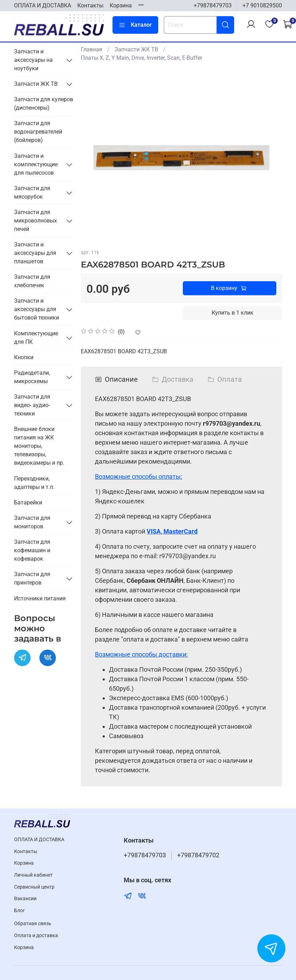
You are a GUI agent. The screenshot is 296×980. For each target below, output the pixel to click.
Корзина (121, 5)
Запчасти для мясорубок (32, 192)
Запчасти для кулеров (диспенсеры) (44, 104)
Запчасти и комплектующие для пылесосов (36, 164)
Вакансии (25, 899)
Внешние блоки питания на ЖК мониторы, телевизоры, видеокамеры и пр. (39, 446)
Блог (20, 911)
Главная (92, 49)
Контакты (90, 5)
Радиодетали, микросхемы (32, 377)
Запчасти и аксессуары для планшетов (35, 253)
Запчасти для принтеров (32, 578)
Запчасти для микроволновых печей (36, 221)
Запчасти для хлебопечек (32, 281)
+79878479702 (198, 855)
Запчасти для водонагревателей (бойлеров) (38, 132)
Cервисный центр (34, 887)
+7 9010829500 (262, 5)
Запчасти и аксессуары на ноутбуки (33, 60)
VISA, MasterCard (172, 531)
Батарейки (28, 502)
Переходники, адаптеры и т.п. (34, 483)
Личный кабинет (33, 875)
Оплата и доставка (36, 936)
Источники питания (40, 598)
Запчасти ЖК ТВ (136, 49)
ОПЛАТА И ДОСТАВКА (43, 5)
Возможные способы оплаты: (139, 476)
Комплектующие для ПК (36, 338)
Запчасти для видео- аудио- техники (32, 405)
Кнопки (24, 357)
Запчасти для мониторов (32, 522)
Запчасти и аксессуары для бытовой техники (37, 309)
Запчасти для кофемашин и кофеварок (32, 550)
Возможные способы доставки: (141, 654)
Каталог (135, 25)
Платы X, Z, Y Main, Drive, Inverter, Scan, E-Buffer (141, 58)
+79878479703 (213, 5)
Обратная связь (33, 924)
